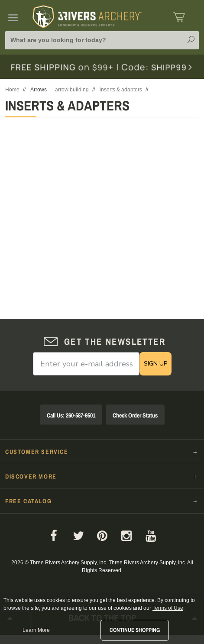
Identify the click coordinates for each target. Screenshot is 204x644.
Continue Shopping (135, 630)
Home (12, 90)
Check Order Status (135, 415)
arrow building (72, 90)
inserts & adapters (121, 90)
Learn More (36, 630)
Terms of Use (168, 608)
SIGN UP (155, 364)
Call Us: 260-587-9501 (71, 415)
